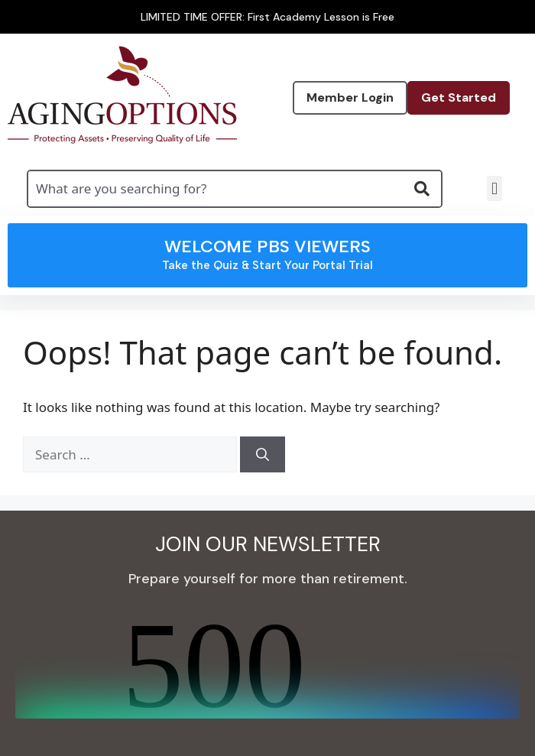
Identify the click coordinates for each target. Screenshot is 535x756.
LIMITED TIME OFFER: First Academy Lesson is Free (267, 17)
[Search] (263, 455)
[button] (494, 188)
